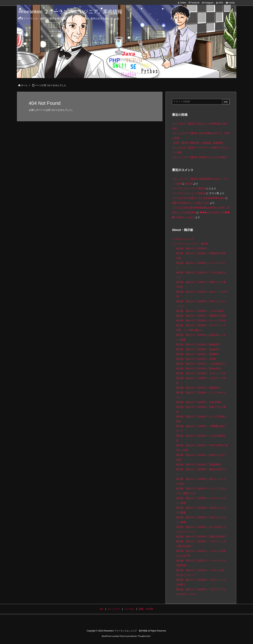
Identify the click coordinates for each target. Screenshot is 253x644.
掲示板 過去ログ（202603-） (193, 248)
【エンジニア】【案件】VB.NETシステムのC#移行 (199, 157)
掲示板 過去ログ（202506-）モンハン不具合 (201, 320)
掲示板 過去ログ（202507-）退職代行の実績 (201, 316)
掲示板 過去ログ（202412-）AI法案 (196, 359)
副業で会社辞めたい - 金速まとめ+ (191, 203)
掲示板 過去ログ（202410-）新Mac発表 (198, 368)
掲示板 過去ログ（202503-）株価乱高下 (199, 344)
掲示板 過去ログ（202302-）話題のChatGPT (201, 536)
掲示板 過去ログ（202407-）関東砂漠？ (199, 388)
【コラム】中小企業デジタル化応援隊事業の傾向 (198, 198)
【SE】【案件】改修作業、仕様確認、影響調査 (198, 143)
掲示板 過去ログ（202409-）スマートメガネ (201, 373)
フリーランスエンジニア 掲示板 (190, 244)
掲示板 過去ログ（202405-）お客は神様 (199, 402)
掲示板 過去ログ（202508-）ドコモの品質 (200, 311)
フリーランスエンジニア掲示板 (189, 188)
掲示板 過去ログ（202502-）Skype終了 (198, 349)
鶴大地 (189, 184)
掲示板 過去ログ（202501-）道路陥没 (197, 354)
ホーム (24, 85)
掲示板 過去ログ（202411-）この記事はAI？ (201, 364)
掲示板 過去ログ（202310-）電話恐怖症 (199, 464)
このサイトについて (183, 239)
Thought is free (144, 636)
